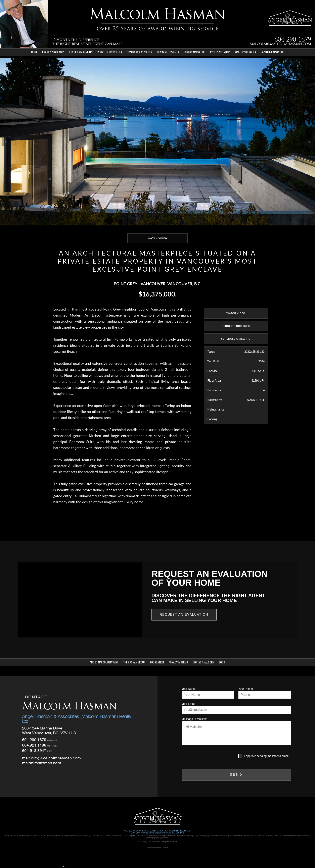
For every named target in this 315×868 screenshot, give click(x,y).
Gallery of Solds (246, 52)
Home (34, 52)
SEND (236, 775)
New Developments (168, 52)
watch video (236, 313)
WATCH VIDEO (157, 238)
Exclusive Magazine (272, 52)
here (64, 866)
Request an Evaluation (184, 615)
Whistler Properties (110, 52)
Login (222, 662)
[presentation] (212, 757)
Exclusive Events (220, 52)
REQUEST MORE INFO (236, 326)
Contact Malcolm (203, 662)
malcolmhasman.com (42, 763)
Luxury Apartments (81, 52)
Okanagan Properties (139, 52)
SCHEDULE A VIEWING (236, 339)
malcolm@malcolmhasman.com (280, 44)
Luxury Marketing (195, 52)
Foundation (157, 662)
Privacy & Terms (178, 662)
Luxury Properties (53, 52)
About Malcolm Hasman (104, 662)
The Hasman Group (134, 662)
